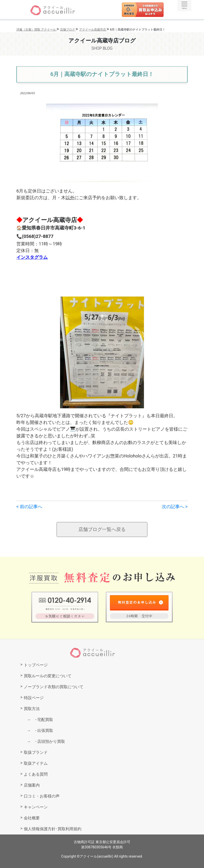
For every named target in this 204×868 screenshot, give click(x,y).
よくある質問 (36, 774)
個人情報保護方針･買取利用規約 (53, 829)
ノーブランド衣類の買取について (54, 687)
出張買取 (42, 731)
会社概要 (32, 818)
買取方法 (32, 709)
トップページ (36, 665)
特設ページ (34, 698)
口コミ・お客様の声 (42, 796)
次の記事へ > (175, 507)
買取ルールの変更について (48, 676)
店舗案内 (32, 785)
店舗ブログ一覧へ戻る (102, 529)
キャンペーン (36, 807)
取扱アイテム (36, 763)
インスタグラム (32, 257)
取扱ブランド (36, 752)
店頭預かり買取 (48, 741)
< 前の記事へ (29, 507)
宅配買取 (42, 720)
